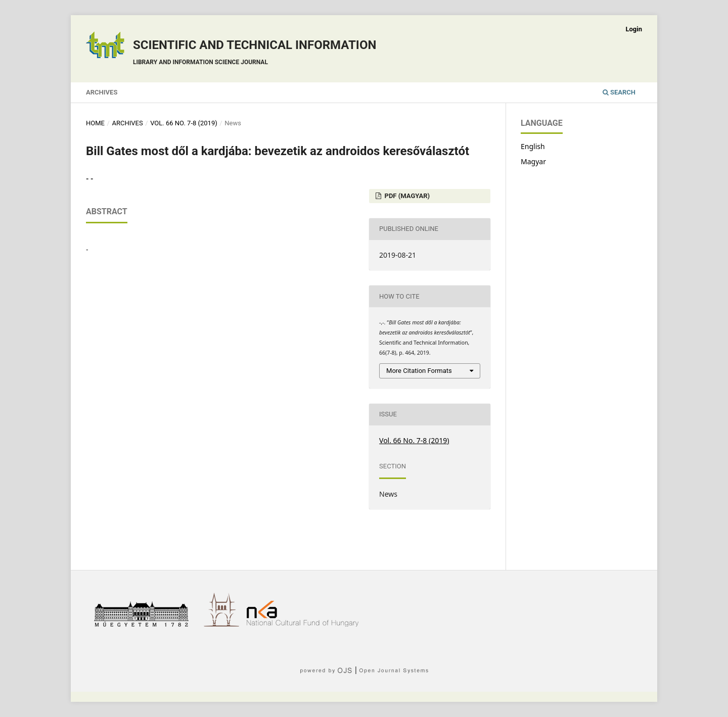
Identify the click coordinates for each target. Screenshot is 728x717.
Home (95, 123)
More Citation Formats (419, 371)
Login (634, 29)
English (533, 146)
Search (619, 92)
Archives (102, 92)
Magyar (533, 161)
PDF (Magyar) (406, 196)
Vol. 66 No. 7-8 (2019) (184, 123)
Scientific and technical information (255, 54)
